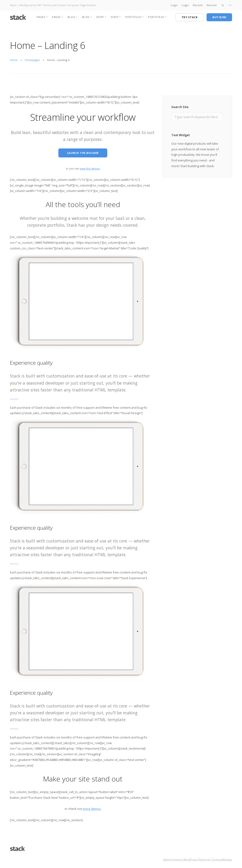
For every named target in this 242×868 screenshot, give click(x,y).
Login (174, 5)
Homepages (32, 60)
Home (14, 60)
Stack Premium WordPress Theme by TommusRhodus (198, 854)
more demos (92, 803)
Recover (198, 5)
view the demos (90, 163)
